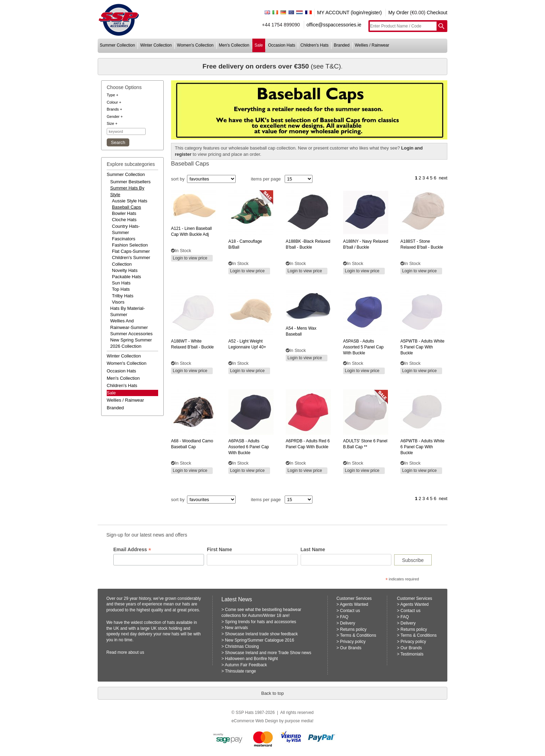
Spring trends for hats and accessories (261, 622)
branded (341, 45)
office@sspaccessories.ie (334, 25)
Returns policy (353, 629)
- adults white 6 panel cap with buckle (422, 447)
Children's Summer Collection (131, 261)
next (443, 178)
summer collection (117, 45)
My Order (398, 13)
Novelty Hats (125, 270)
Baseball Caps (127, 207)
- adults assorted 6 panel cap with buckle (249, 447)
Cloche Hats (124, 220)
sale (259, 45)
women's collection (195, 45)
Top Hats (121, 289)
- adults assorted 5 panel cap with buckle (363, 347)
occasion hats (282, 45)
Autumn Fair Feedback (246, 665)
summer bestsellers (130, 182)
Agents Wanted (354, 604)
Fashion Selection (130, 245)
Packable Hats (127, 277)
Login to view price (190, 258)
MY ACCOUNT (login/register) (349, 13)
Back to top (272, 693)
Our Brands (351, 648)
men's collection (234, 45)
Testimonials (412, 654)
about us (136, 652)
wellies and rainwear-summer (129, 324)
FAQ (344, 617)
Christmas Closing (242, 646)
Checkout (437, 13)
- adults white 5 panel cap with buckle (422, 347)
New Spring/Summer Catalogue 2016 (259, 640)
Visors (118, 302)
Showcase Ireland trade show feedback (261, 634)
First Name (219, 549)
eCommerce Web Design (255, 721)
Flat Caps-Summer (131, 251)
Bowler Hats (124, 213)
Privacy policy (353, 642)
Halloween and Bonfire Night (251, 659)
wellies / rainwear (372, 45)
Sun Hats (121, 283)
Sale (111, 393)
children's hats (314, 45)
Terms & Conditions (358, 635)
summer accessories (131, 334)
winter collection (156, 45)
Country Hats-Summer (126, 229)
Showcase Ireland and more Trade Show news (268, 653)
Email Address (132, 550)
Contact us (350, 611)
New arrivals (236, 628)
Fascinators (124, 239)
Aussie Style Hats (130, 201)
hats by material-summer (128, 311)
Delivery (347, 623)
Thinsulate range (240, 671)
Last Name (313, 549)
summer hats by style (127, 191)
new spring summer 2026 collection (131, 343)
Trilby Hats (123, 296)
